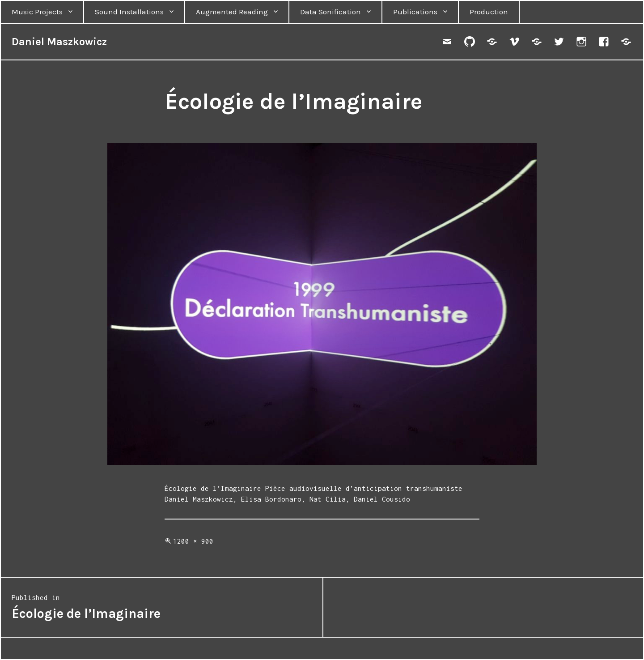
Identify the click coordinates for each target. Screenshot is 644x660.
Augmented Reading (232, 12)
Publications (415, 12)
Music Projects (37, 12)
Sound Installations (129, 12)
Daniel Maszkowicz (59, 42)
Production (489, 12)
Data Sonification (330, 12)
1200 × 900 (193, 541)
